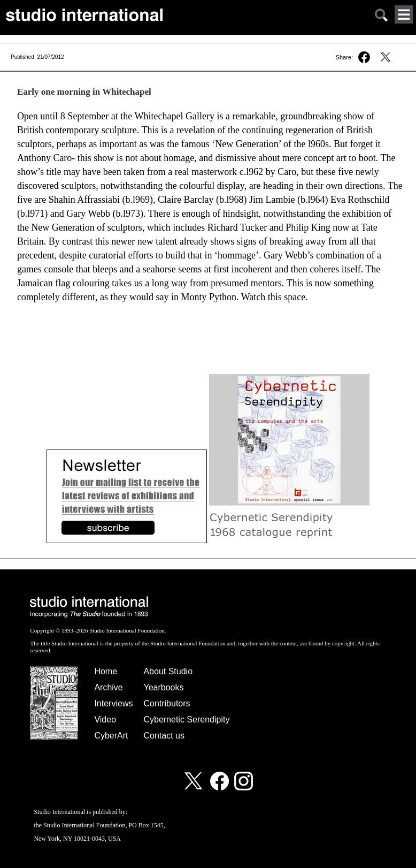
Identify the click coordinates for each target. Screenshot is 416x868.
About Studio (168, 671)
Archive (108, 687)
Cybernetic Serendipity (186, 719)
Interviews (113, 703)
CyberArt (111, 736)
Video (105, 719)
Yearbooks (163, 687)
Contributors (167, 703)
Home (106, 671)
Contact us (164, 736)
